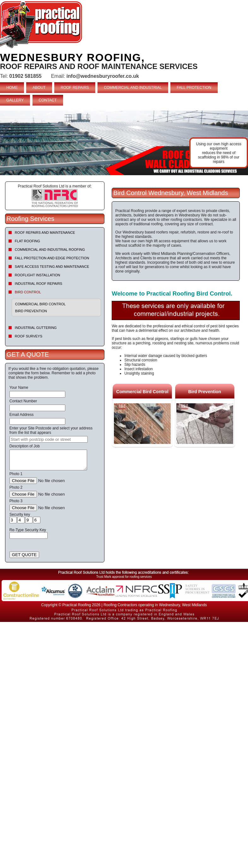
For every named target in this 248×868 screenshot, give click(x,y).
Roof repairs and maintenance (45, 233)
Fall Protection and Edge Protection (52, 258)
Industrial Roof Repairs (38, 284)
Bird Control (28, 292)
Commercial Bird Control (40, 304)
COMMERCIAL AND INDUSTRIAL (133, 88)
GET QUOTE (24, 555)
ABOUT (39, 88)
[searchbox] (49, 439)
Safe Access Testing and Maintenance (52, 267)
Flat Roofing (27, 241)
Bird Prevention (31, 311)
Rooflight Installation (38, 275)
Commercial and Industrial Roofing (50, 250)
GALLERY (15, 100)
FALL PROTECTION (194, 88)
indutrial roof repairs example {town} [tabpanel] (124, 143)
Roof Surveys (29, 336)
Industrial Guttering (36, 328)
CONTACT (48, 100)
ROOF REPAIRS (75, 88)
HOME (12, 88)
